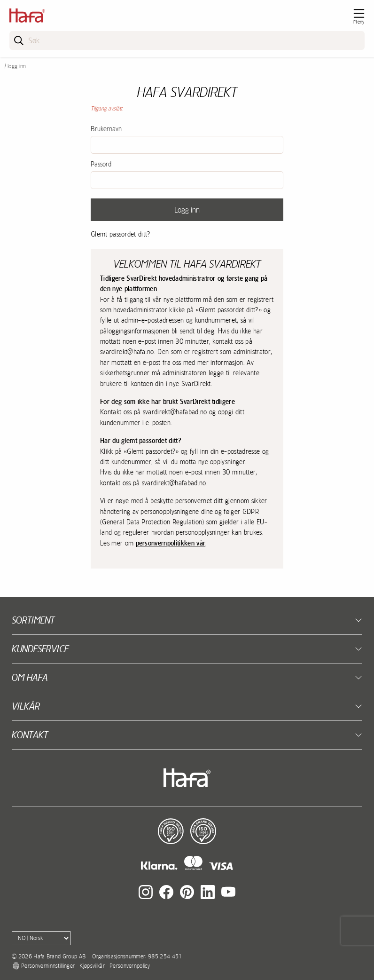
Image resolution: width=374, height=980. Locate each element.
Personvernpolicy (130, 966)
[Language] (41, 938)
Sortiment (33, 620)
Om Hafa (30, 677)
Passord (101, 164)
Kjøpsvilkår (92, 966)
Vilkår (26, 706)
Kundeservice (40, 649)
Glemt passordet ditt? (121, 234)
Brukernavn (106, 129)
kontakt (30, 735)
